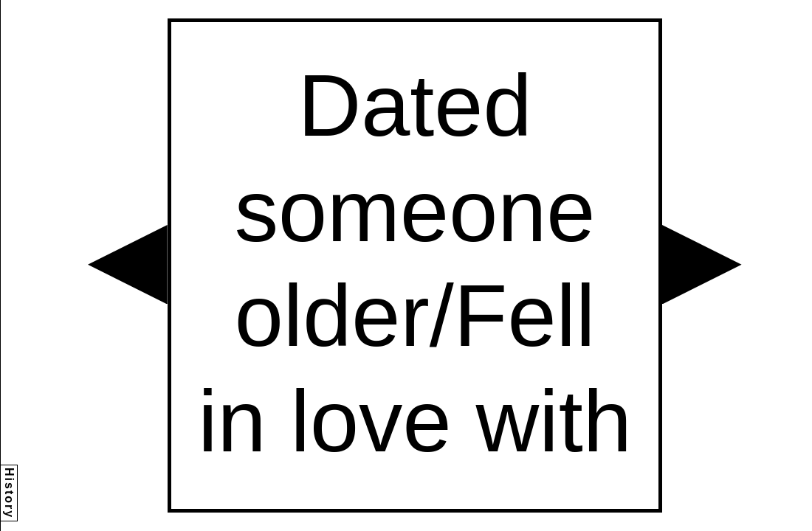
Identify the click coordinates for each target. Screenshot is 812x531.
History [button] (9, 493)
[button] (128, 265)
